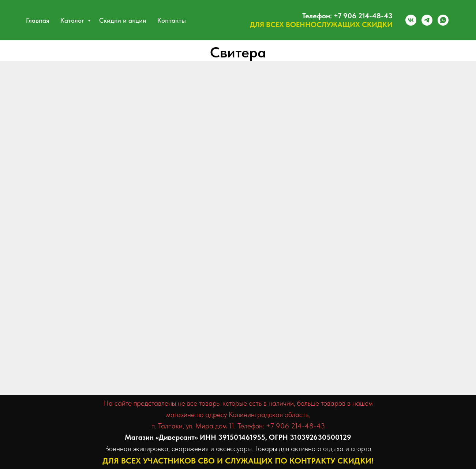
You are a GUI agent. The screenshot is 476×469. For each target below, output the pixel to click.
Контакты (172, 20)
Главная (38, 20)
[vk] (411, 20)
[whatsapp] (443, 20)
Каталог (73, 20)
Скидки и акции (123, 20)
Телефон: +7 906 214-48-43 (347, 16)
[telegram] (427, 20)
